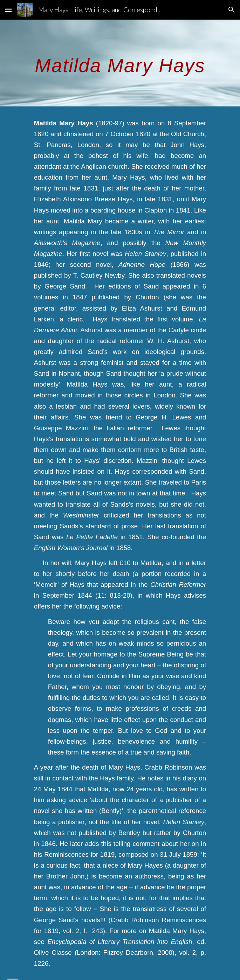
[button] (8, 10)
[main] (120, 63)
